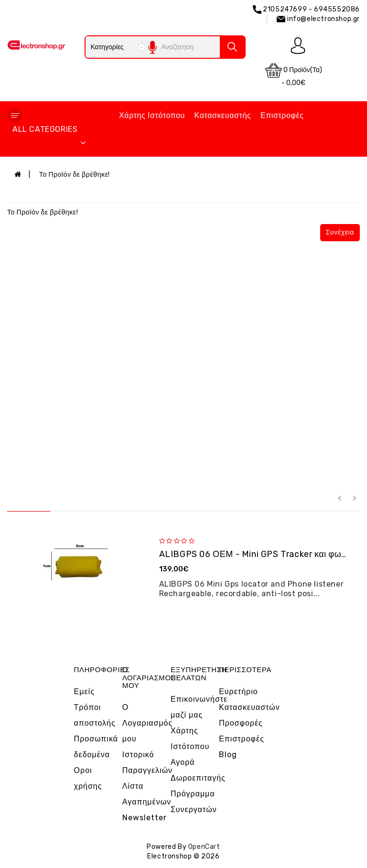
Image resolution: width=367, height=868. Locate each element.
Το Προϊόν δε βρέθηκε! (75, 175)
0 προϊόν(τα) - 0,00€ (294, 75)
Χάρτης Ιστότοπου (152, 115)
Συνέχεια (340, 232)
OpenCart (204, 847)
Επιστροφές (282, 115)
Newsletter (145, 818)
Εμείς (84, 691)
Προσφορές (241, 723)
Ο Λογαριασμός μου (147, 723)
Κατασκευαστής (223, 115)
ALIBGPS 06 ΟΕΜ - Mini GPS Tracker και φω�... (258, 554)
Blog (228, 755)
